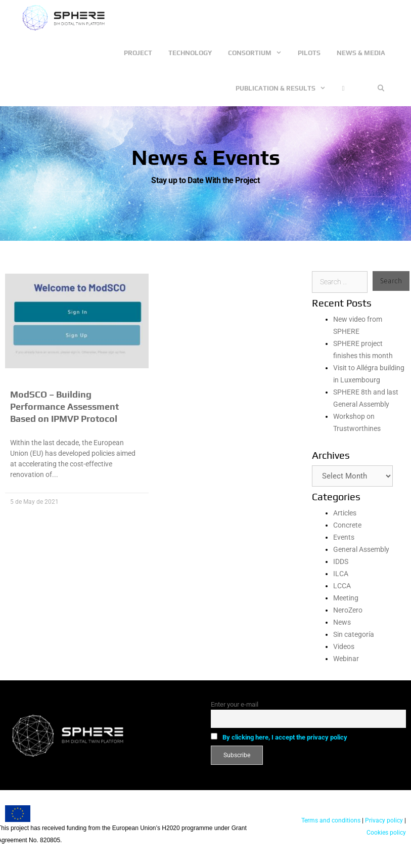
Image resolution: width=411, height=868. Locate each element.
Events (344, 537)
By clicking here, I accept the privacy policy (285, 737)
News (342, 622)
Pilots (309, 53)
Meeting (346, 598)
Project (138, 53)
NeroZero (348, 610)
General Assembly (361, 549)
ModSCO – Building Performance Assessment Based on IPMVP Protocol (64, 406)
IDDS (341, 561)
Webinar (346, 659)
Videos (344, 646)
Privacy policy (383, 820)
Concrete (347, 525)
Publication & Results (285, 89)
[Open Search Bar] (381, 89)
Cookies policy (386, 833)
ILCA (341, 574)
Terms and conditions (331, 820)
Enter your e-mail (235, 704)
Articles (345, 513)
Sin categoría (354, 634)
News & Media (361, 53)
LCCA (342, 586)
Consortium (259, 53)
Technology (190, 53)
